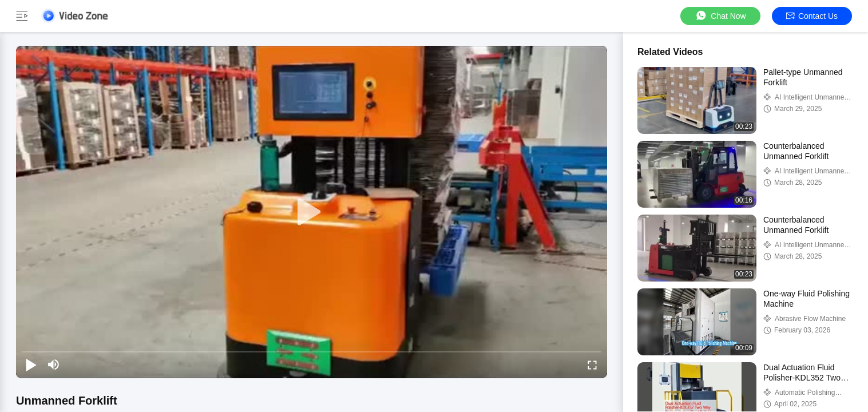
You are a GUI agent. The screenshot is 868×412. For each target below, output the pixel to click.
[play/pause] (31, 365)
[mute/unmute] (54, 365)
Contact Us (812, 16)
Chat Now (720, 16)
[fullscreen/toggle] (592, 365)
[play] (312, 212)
